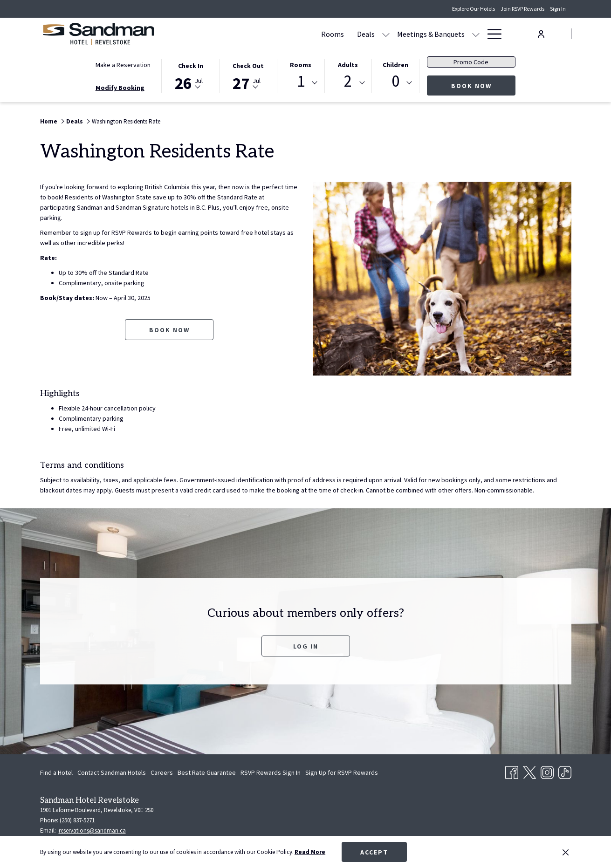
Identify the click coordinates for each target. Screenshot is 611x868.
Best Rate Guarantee (207, 772)
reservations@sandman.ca (92, 830)
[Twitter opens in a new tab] (529, 771)
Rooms (301, 65)
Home (49, 121)
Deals (75, 121)
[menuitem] (58, 772)
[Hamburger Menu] (491, 34)
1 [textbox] (301, 81)
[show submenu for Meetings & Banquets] (387, 34)
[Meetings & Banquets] (342, 34)
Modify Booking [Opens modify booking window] (120, 88)
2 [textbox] (348, 81)
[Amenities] (448, 34)
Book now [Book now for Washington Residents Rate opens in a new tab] (169, 330)
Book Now (484, 85)
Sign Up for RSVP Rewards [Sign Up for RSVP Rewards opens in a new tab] (342, 774)
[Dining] (408, 34)
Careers (162, 772)
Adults (348, 65)
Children (395, 65)
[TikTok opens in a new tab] (565, 771)
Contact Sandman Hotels (112, 772)
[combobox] (301, 83)
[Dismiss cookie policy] (566, 852)
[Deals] (277, 34)
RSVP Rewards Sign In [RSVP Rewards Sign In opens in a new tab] (271, 774)
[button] (191, 75)
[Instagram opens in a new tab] (547, 771)
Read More (310, 852)
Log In (306, 646)
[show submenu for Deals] (297, 34)
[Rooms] (244, 34)
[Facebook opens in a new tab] (512, 771)
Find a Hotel (56, 772)
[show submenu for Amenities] (476, 34)
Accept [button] (374, 852)
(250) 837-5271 (78, 820)
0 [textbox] (395, 81)
